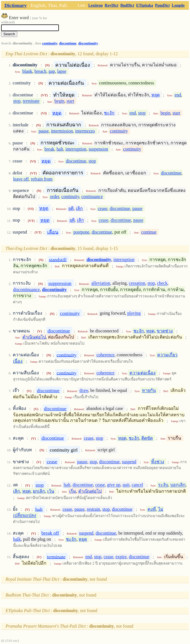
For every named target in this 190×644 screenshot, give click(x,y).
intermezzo (85, 131)
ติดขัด (147, 438)
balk (17, 539)
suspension (98, 149)
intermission (62, 131)
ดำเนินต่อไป (34, 337)
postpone (81, 232)
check (162, 283)
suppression (60, 283)
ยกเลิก (39, 491)
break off (50, 533)
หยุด (156, 95)
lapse (62, 71)
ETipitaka (145, 5)
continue (149, 232)
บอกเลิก (178, 485)
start (71, 101)
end (178, 95)
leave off (21, 179)
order (55, 196)
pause (44, 131)
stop (17, 101)
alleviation (101, 283)
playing (134, 313)
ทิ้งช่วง (158, 462)
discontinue (68, 43)
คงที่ (152, 509)
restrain (93, 509)
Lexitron (96, 5)
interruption (76, 149)
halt (60, 149)
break (49, 149)
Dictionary (16, 5)
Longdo (178, 5)
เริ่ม (73, 491)
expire (121, 557)
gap (52, 71)
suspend (129, 462)
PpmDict (162, 5)
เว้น (51, 491)
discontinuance (26, 290)
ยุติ (71, 208)
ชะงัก (109, 113)
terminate (31, 101)
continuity (50, 43)
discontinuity (88, 43)
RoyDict (112, 5)
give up (114, 485)
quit (126, 485)
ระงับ (163, 485)
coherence (105, 355)
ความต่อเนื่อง (142, 373)
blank (27, 71)
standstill (58, 259)
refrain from (42, 179)
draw (84, 391)
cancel (137, 485)
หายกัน (149, 391)
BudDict (127, 5)
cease (103, 208)
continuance (92, 196)
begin (59, 101)
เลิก (79, 208)
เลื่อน (53, 232)
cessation (137, 283)
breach (40, 71)
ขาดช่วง (165, 331)
